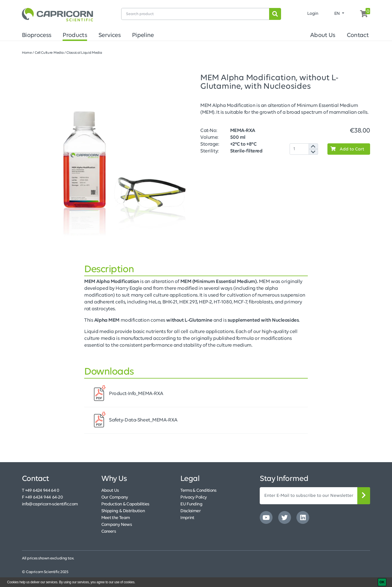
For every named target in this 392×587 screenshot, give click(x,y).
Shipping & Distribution (123, 511)
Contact (358, 35)
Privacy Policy (193, 497)
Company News (116, 525)
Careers (109, 532)
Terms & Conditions (198, 491)
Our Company (115, 497)
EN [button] (338, 14)
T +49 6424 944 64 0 (41, 491)
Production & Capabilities (125, 504)
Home (27, 53)
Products (75, 35)
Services (110, 35)
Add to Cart (346, 149)
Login (313, 14)
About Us (323, 35)
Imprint (187, 518)
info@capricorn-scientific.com (50, 504)
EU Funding (191, 504)
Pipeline (143, 35)
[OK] (382, 582)
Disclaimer (190, 511)
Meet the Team (116, 518)
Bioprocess (37, 35)
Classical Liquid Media (84, 53)
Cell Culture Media (49, 53)
